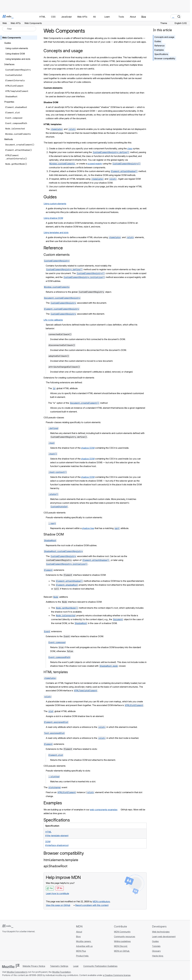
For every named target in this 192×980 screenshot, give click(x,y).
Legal (76, 966)
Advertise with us (84, 946)
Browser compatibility (165, 58)
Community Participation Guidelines (100, 966)
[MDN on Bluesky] (9, 947)
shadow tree (88, 528)
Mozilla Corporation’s (17, 972)
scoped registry (95, 164)
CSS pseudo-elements (55, 513)
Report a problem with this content (92, 905)
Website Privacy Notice (34, 966)
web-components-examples (104, 810)
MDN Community (122, 932)
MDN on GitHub (122, 951)
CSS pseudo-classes (54, 417)
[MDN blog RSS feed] (23, 947)
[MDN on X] (13, 947)
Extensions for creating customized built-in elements (69, 378)
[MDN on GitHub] (4, 947)
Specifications (161, 54)
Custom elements (57, 255)
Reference (159, 46)
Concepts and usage (164, 37)
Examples (159, 50)
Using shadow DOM (53, 218)
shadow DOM (88, 448)
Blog (144, 17)
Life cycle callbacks (53, 320)
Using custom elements (55, 204)
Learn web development (164, 937)
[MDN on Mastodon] (18, 947)
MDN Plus (81, 951)
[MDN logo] (8, 926)
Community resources (125, 937)
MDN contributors (101, 901)
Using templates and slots (56, 232)
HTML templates (56, 672)
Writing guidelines (122, 941)
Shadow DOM (54, 534)
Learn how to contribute (57, 893)
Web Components (12, 38)
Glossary (156, 951)
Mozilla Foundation (61, 972)
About (79, 932)
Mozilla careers (84, 941)
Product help (83, 956)
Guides (158, 41)
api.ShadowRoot (55, 866)
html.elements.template (61, 860)
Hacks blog (158, 956)
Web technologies (161, 932)
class (130, 148)
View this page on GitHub (58, 905)
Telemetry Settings (59, 966)
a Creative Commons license (117, 975)
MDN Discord (121, 946)
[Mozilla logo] (11, 966)
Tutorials (156, 946)
